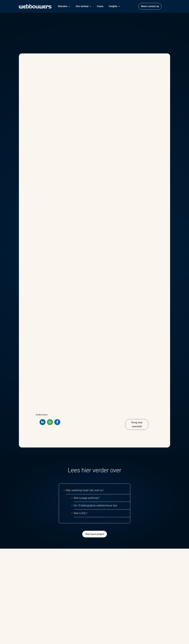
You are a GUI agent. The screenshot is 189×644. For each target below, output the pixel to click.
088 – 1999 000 (155, 602)
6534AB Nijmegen (156, 615)
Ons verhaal (82, 6)
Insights (113, 6)
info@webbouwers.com (158, 594)
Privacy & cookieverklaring (81, 636)
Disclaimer (99, 636)
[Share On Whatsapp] (50, 304)
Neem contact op (150, 6)
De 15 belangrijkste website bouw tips (95, 387)
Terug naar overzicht (137, 306)
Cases (100, 6)
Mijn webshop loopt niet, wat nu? (93, 372)
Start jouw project (95, 416)
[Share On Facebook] (57, 304)
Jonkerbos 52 (153, 610)
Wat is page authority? (87, 379)
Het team (104, 612)
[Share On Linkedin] (43, 304)
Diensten (63, 6)
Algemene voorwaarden (55, 636)
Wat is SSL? (80, 395)
